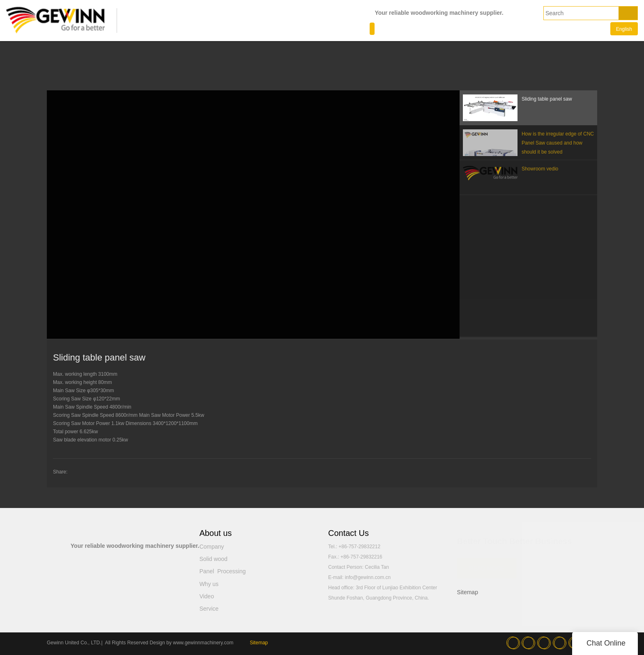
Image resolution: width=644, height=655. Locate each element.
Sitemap (468, 592)
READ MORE (487, 565)
